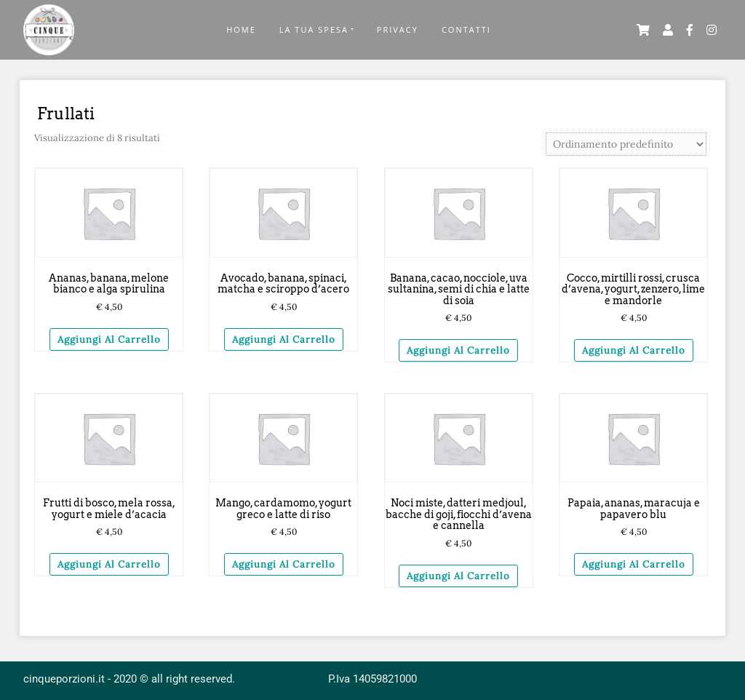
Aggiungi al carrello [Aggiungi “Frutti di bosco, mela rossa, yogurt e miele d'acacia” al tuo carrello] (109, 564)
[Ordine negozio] (626, 144)
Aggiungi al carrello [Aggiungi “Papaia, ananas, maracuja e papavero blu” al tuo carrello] (634, 564)
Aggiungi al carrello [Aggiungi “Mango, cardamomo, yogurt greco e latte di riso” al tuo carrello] (284, 564)
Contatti (466, 29)
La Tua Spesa (314, 29)
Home (241, 29)
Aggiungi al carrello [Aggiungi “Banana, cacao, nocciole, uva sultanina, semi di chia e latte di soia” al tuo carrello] (458, 350)
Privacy (398, 29)
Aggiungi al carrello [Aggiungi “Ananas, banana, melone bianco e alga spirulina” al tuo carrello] (109, 339)
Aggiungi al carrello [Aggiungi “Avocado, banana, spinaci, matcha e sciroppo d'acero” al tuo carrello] (284, 339)
